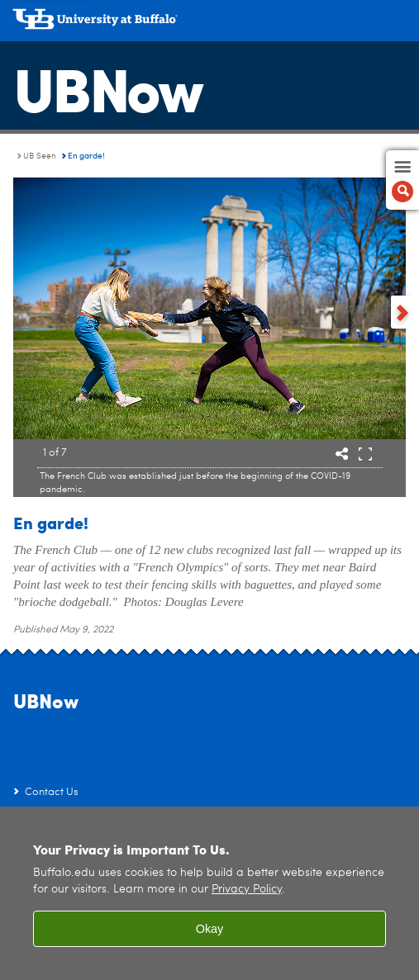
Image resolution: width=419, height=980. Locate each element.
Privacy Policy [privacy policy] (247, 890)
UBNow (107, 87)
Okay (210, 929)
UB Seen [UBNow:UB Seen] (40, 156)
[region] (209, 893)
